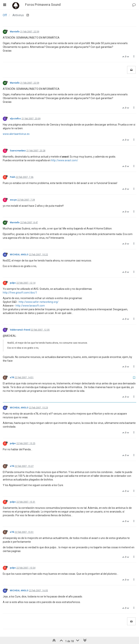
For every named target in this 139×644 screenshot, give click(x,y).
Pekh (13, 177)
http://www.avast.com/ (64, 160)
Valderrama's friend (20, 330)
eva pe (13, 200)
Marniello (15, 32)
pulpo (13, 283)
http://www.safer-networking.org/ (39, 302)
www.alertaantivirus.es (16, 134)
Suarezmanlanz (18, 151)
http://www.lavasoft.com (30, 306)
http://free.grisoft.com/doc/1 (20, 293)
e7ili (12, 377)
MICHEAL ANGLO (19, 255)
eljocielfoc (15, 119)
